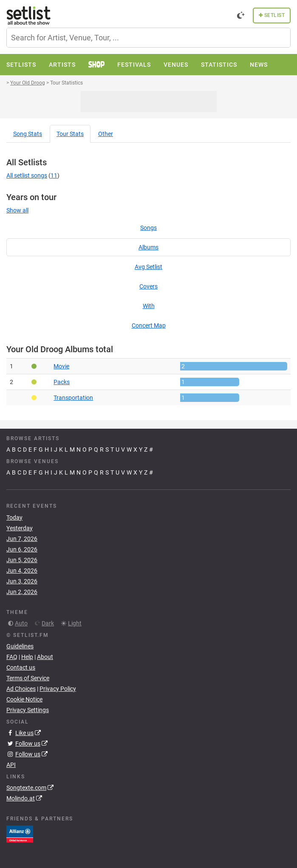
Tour (70, 134)
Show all (17, 210)
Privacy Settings (28, 710)
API (11, 765)
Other (106, 134)
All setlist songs (27, 175)
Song (28, 134)
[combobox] (148, 38)
